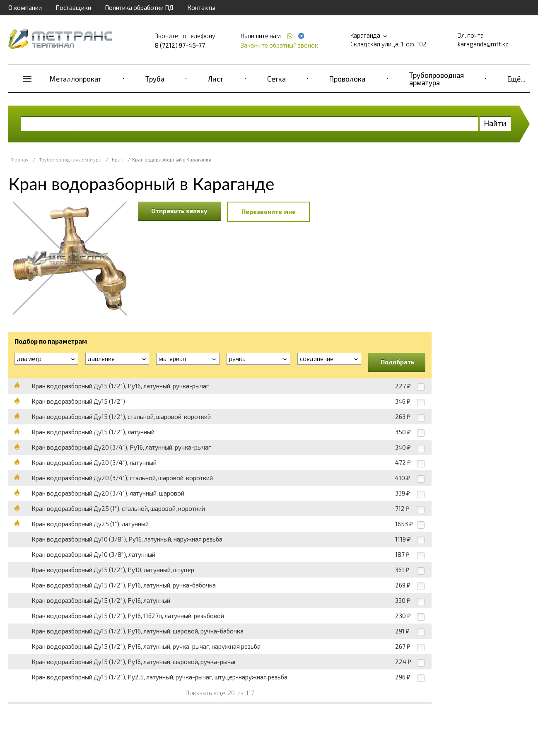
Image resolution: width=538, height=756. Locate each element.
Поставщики (73, 7)
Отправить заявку (179, 211)
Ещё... (516, 79)
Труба (155, 79)
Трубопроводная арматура (437, 79)
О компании (25, 7)
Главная (19, 160)
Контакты (201, 7)
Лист (216, 79)
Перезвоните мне (269, 212)
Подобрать (398, 362)
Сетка (276, 79)
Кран (118, 160)
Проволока (347, 79)
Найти (495, 123)
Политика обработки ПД (139, 7)
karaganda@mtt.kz (483, 44)
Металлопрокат (76, 79)
